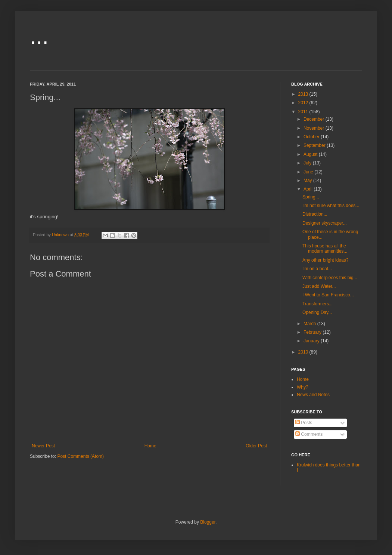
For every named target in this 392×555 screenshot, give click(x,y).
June (309, 172)
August (311, 154)
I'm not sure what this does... (331, 206)
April (309, 189)
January (312, 341)
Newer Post (43, 446)
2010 (304, 352)
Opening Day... (317, 312)
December (315, 119)
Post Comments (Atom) (80, 456)
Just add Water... (319, 286)
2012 (304, 103)
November (315, 128)
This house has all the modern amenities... (325, 249)
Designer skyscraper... (325, 223)
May (308, 181)
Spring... (311, 197)
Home (150, 446)
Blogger (208, 522)
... (39, 36)
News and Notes (313, 395)
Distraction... (315, 214)
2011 (304, 112)
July (308, 163)
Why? (303, 387)
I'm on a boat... (317, 269)
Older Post (256, 446)
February (313, 332)
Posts (304, 423)
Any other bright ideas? (325, 260)
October (312, 137)
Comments (309, 434)
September (315, 145)
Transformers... (318, 304)
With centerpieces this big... (330, 278)
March (310, 324)
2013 (304, 94)
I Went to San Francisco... (328, 295)
